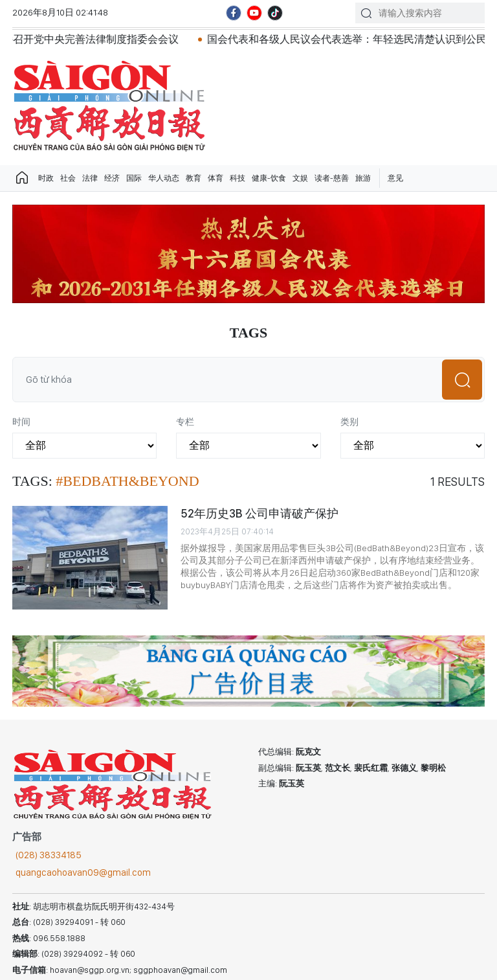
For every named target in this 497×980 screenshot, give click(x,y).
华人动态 (164, 178)
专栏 (185, 422)
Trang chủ (22, 178)
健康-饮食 (269, 178)
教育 (193, 178)
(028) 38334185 (49, 855)
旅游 (363, 178)
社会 (68, 178)
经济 (112, 178)
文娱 (300, 178)
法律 (90, 178)
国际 (134, 178)
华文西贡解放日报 (109, 106)
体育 (215, 178)
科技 (237, 178)
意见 (395, 178)
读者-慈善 (332, 178)
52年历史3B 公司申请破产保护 (260, 513)
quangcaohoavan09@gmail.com (83, 872)
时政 (46, 178)
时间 (21, 422)
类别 (349, 422)
